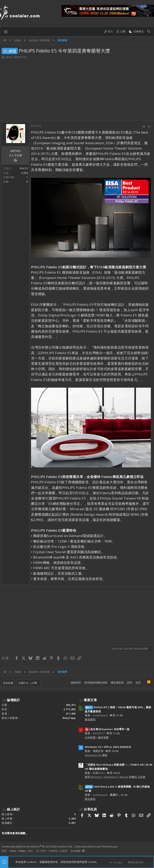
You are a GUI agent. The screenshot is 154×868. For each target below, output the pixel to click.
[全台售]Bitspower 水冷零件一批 (107, 729)
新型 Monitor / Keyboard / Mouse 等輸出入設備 (115, 777)
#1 (149, 126)
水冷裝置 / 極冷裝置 (97, 737)
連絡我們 (76, 683)
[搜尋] (149, 32)
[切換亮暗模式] (136, 32)
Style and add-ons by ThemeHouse (96, 846)
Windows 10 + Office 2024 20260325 (108, 747)
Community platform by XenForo (37, 846)
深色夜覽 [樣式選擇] (8, 683)
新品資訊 (90, 719)
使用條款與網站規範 (96, 683)
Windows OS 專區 (96, 755)
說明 (129, 683)
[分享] (144, 127)
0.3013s (53, 851)
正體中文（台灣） (29, 683)
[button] (6, 32)
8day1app (69, 718)
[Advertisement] (77, 91)
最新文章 (90, 700)
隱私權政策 (117, 683)
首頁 (138, 683)
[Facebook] (151, 849)
